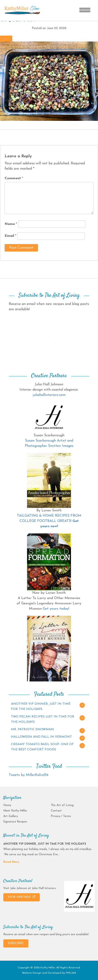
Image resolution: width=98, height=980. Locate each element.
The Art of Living (62, 805)
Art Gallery (11, 816)
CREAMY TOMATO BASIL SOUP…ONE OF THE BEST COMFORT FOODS (42, 747)
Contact (56, 811)
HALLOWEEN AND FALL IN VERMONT (41, 737)
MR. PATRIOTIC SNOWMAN (32, 729)
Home (7, 805)
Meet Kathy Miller (15, 811)
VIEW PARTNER (22, 897)
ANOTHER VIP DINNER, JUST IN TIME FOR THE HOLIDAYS (41, 707)
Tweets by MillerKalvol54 (29, 775)
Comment (14, 178)
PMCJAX (71, 973)
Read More (11, 862)
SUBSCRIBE (16, 943)
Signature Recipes (15, 822)
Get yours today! (56, 609)
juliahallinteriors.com (49, 395)
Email (10, 236)
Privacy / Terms (61, 816)
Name (11, 224)
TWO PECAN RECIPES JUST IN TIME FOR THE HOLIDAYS (43, 719)
